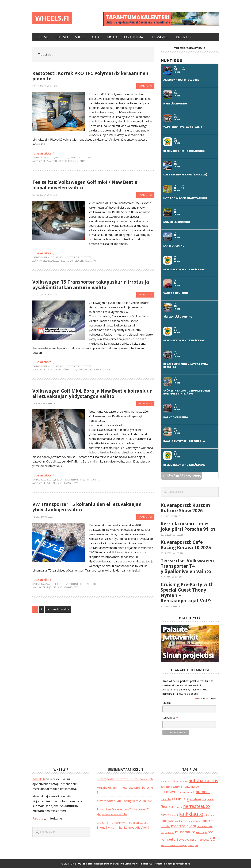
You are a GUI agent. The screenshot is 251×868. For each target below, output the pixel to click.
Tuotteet (86, 157)
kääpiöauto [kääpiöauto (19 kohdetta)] (194, 821)
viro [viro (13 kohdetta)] (163, 845)
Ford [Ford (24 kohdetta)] (170, 807)
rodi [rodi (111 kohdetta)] (211, 832)
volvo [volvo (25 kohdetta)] (191, 845)
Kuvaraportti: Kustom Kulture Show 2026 (185, 507)
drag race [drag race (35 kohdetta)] (208, 799)
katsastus (72, 260)
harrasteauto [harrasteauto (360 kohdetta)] (197, 806)
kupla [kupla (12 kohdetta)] (176, 821)
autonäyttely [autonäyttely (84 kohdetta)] (171, 792)
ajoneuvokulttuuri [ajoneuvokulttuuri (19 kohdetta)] (170, 781)
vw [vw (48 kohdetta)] (197, 845)
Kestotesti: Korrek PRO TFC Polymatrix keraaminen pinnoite (90, 76)
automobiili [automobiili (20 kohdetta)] (178, 786)
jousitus (54, 483)
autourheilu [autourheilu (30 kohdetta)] (189, 792)
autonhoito (56, 161)
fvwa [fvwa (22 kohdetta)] (176, 807)
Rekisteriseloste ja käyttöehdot (172, 864)
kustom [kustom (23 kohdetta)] (183, 821)
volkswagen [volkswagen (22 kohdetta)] (181, 845)
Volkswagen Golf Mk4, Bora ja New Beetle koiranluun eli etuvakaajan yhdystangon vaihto (93, 393)
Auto (51, 157)
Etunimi (167, 702)
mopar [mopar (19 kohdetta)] (164, 832)
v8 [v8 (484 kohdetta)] (213, 838)
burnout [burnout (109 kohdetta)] (203, 791)
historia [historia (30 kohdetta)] (165, 814)
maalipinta (79, 161)
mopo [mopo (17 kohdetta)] (171, 832)
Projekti (60, 479)
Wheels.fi (56, 19)
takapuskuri (84, 369)
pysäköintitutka (67, 369)
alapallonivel (57, 260)
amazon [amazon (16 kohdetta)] (184, 781)
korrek (69, 161)
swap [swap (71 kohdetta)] (183, 839)
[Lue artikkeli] (43, 153)
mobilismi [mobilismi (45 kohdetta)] (207, 820)
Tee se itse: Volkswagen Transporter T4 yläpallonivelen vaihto (187, 566)
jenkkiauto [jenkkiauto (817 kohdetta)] (191, 814)
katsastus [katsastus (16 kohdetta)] (209, 815)
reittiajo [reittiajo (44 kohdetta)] (201, 832)
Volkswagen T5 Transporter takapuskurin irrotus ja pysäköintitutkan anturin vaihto (91, 284)
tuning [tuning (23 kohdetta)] (191, 839)
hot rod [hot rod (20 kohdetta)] (174, 815)
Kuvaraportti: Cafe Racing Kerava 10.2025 (186, 544)
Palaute (38, 818)
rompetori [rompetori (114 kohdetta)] (169, 839)
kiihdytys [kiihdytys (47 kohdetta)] (167, 820)
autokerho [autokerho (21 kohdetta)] (166, 786)
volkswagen (85, 260)
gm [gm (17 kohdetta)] (181, 807)
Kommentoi (145, 86)
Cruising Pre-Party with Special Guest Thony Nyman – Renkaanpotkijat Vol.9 (187, 592)
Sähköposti (170, 718)
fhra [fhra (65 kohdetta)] (164, 806)
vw (95, 260)
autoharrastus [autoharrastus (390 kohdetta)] (203, 780)
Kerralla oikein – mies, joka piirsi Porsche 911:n (188, 526)
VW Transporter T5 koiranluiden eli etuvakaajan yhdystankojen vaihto (87, 507)
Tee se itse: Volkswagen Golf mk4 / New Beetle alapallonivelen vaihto (85, 185)
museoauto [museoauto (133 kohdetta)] (185, 832)
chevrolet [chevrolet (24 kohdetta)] (166, 799)
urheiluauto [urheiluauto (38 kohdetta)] (202, 839)
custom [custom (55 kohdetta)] (196, 799)
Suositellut (62, 157)
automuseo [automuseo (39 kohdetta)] (192, 786)
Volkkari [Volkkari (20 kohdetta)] (169, 845)
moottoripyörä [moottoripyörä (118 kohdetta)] (184, 826)
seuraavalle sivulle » (58, 609)
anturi (53, 369)
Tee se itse (75, 157)
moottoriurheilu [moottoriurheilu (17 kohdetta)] (205, 826)
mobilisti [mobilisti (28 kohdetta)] (166, 826)
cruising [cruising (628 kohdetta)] (181, 798)
